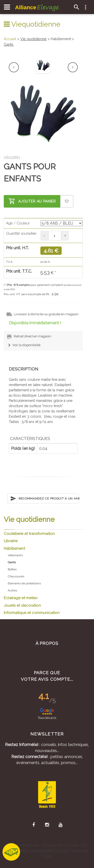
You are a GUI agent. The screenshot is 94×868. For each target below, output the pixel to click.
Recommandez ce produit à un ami (45, 499)
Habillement (14, 548)
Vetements (15, 555)
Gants (9, 44)
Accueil (10, 39)
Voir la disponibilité (23, 345)
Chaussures (16, 576)
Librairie (11, 541)
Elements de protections (24, 583)
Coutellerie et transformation (29, 534)
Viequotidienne (32, 24)
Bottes (12, 569)
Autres (12, 590)
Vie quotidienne (33, 39)
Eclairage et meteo (21, 598)
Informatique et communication (32, 613)
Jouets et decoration (22, 605)
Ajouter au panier (32, 201)
